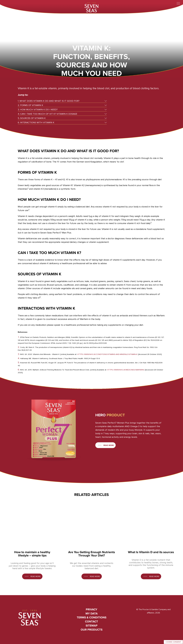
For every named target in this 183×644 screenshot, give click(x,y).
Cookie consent (173, 642)
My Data (92, 613)
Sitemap (92, 626)
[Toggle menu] (178, 3)
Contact (91, 621)
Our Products (92, 630)
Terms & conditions (92, 617)
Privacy (91, 609)
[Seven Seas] (91, 7)
